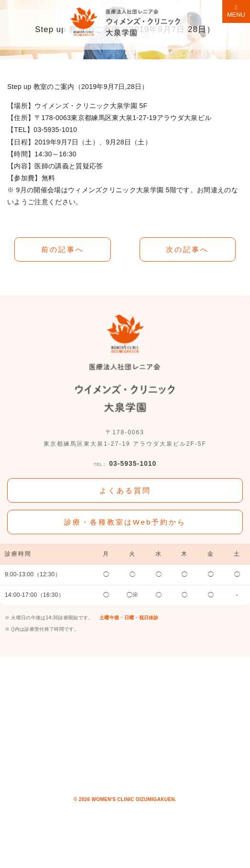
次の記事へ (187, 249)
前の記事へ (63, 249)
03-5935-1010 (125, 464)
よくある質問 (125, 490)
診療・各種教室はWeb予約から (125, 522)
